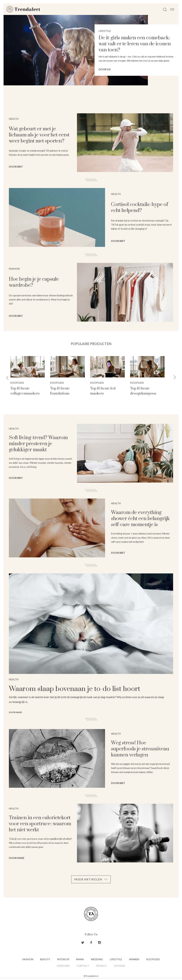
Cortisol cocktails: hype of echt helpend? (140, 207)
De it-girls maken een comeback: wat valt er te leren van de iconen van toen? (135, 44)
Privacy (101, 966)
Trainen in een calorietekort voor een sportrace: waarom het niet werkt (40, 824)
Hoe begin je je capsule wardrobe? (34, 282)
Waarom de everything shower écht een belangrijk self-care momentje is (140, 519)
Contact (83, 966)
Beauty (45, 959)
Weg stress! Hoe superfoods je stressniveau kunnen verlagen (140, 749)
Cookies (120, 966)
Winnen (134, 959)
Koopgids (21, 383)
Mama (80, 959)
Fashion (28, 959)
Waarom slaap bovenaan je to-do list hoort (75, 689)
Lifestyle (116, 959)
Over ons (63, 966)
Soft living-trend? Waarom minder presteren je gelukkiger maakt (38, 444)
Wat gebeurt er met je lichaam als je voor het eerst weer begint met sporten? (39, 135)
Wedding (97, 959)
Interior (63, 959)
